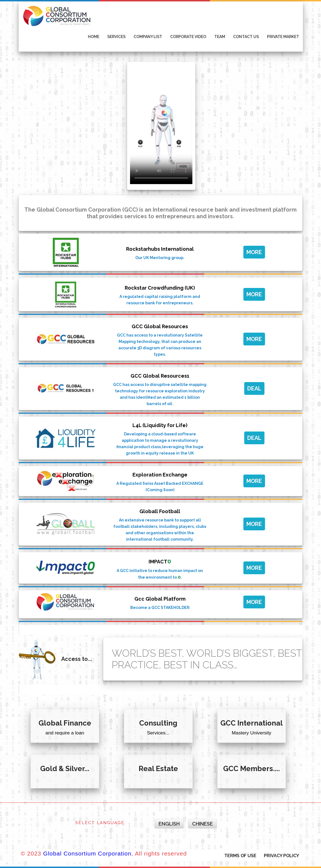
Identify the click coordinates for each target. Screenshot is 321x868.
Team (220, 37)
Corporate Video (188, 37)
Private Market (283, 37)
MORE (254, 252)
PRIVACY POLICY (281, 856)
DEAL (254, 388)
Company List (148, 37)
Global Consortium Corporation (87, 853)
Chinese (202, 824)
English (169, 824)
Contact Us (246, 37)
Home (94, 37)
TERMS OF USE (240, 856)
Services (116, 37)
